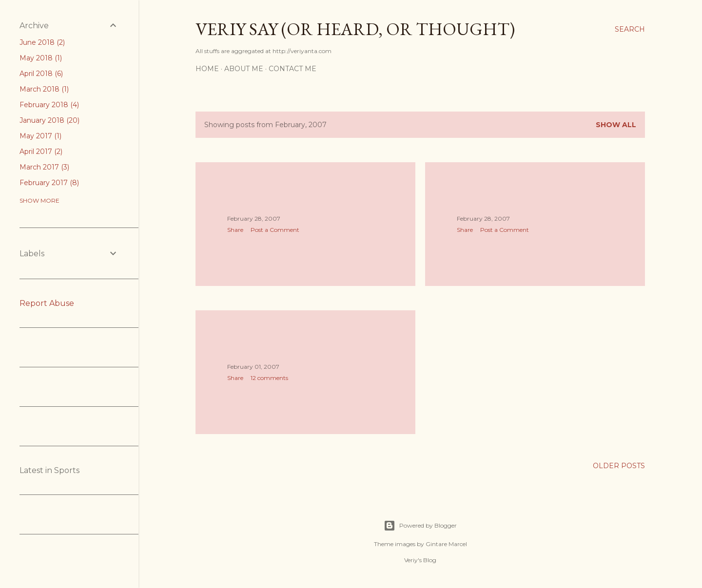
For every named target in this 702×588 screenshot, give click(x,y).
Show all (616, 125)
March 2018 (44, 89)
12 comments (269, 378)
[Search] (630, 29)
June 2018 (42, 42)
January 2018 (49, 120)
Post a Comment (275, 230)
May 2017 (40, 136)
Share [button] (235, 230)
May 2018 (41, 58)
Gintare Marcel (446, 544)
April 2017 (41, 152)
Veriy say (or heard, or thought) (355, 29)
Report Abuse (47, 303)
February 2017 (49, 183)
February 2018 (49, 105)
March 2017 (44, 167)
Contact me (292, 69)
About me (244, 69)
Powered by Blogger (420, 526)
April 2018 (41, 74)
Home (207, 69)
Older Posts (619, 466)
